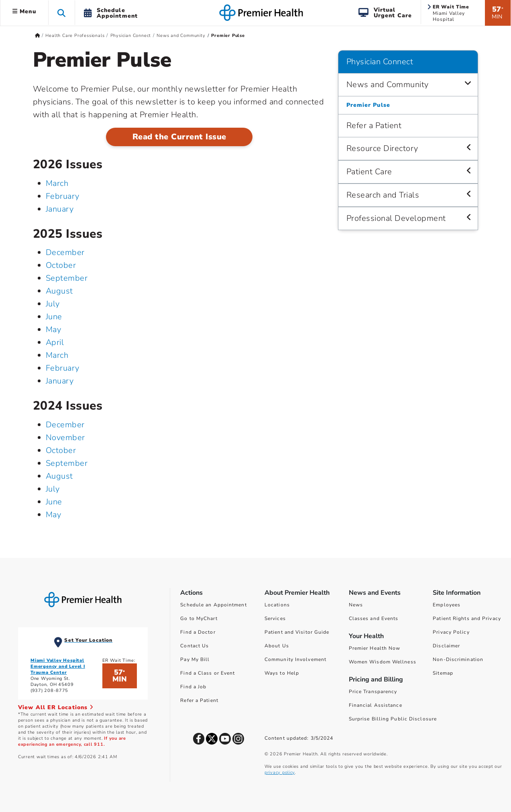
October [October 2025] (61, 265)
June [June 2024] (54, 502)
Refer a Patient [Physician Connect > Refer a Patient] (374, 125)
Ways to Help (282, 673)
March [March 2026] (57, 183)
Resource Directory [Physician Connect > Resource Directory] (382, 148)
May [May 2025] (54, 329)
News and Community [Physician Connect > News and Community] (388, 85)
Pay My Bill (195, 659)
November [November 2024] (65, 438)
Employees (447, 605)
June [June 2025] (54, 317)
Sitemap (443, 673)
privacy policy (280, 772)
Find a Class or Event (208, 673)
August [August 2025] (59, 291)
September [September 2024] (67, 463)
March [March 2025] (57, 355)
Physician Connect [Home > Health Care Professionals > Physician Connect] (131, 36)
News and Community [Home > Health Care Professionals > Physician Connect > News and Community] (181, 36)
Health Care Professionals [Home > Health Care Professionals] (75, 36)
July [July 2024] (53, 489)
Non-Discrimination (458, 659)
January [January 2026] (60, 209)
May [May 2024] (54, 515)
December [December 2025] (65, 252)
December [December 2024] (65, 425)
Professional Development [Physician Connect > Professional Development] (396, 218)
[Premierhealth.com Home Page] (38, 36)
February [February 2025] (63, 368)
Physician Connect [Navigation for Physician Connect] (380, 62)
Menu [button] (24, 11)
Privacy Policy (451, 632)
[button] (62, 13)
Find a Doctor (198, 632)
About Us (277, 646)
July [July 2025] (53, 304)
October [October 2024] (61, 450)
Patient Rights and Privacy (467, 618)
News (356, 605)
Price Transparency (373, 692)
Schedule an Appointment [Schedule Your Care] (213, 605)
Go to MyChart (199, 618)
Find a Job (193, 687)
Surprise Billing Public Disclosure (393, 719)
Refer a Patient (199, 700)
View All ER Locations (56, 707)
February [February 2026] (63, 196)
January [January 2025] (60, 381)
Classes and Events (374, 618)
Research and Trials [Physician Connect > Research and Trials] (383, 195)
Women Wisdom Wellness (383, 662)
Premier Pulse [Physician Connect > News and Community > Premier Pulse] (368, 105)
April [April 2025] (55, 342)
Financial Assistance (376, 705)
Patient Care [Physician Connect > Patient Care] (369, 172)
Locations (277, 605)
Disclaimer (446, 646)
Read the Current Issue (179, 137)
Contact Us (194, 646)
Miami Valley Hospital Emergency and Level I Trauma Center (58, 666)
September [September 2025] (67, 278)
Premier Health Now (375, 648)
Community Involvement (295, 659)
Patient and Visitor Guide (297, 632)
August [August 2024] (59, 476)
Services (275, 618)
